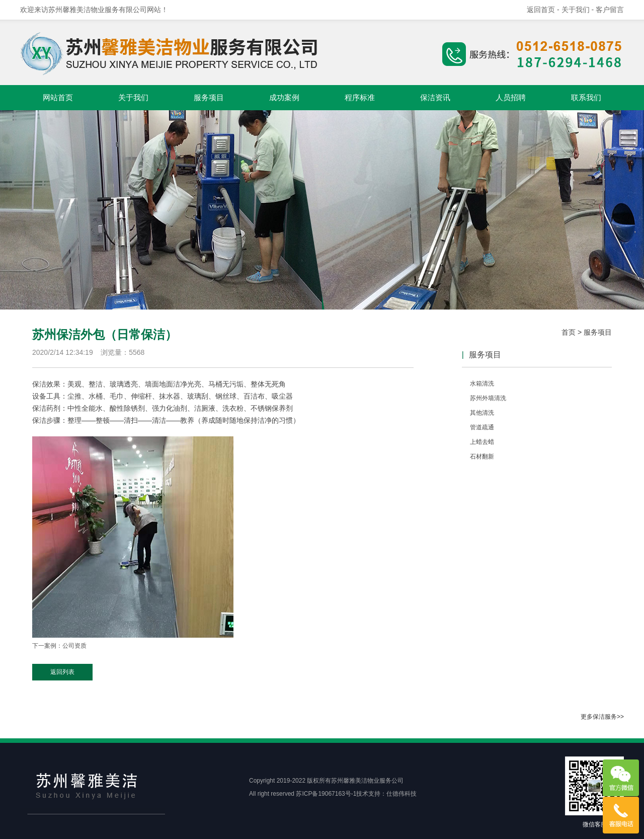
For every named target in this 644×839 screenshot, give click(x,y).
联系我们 (586, 97)
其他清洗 (482, 413)
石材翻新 (482, 456)
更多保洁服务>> (602, 717)
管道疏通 (482, 427)
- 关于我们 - (576, 10)
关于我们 (133, 97)
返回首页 (541, 10)
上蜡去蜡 (482, 442)
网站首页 (58, 97)
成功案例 (284, 97)
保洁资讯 (435, 97)
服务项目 (209, 97)
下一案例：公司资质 (59, 646)
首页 (569, 332)
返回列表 (62, 672)
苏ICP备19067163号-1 (326, 794)
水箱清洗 (482, 384)
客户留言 (610, 10)
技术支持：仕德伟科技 (386, 794)
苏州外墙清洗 (488, 398)
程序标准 (360, 97)
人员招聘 (511, 97)
